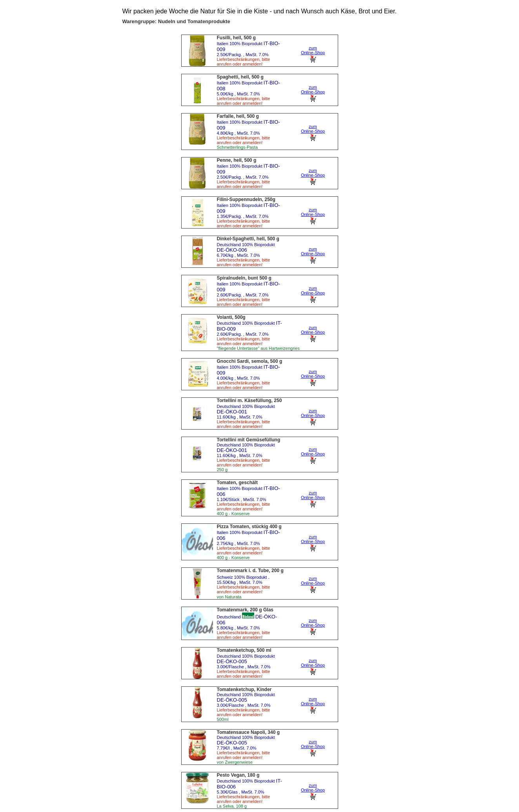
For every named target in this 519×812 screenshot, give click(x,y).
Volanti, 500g (231, 317)
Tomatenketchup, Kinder (244, 689)
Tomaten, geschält (237, 483)
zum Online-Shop (313, 54)
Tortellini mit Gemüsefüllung (249, 440)
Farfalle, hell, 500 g (238, 116)
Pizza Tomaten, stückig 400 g (249, 527)
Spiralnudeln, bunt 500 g (244, 278)
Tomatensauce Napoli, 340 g (249, 732)
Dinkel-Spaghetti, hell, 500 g (248, 239)
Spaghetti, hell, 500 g (240, 77)
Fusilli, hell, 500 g (236, 38)
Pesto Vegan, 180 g (238, 775)
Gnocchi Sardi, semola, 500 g (250, 361)
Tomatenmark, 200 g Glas (245, 610)
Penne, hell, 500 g (237, 160)
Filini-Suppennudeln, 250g (246, 199)
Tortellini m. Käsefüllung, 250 (249, 401)
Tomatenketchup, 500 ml (244, 650)
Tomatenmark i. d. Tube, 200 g (250, 571)
